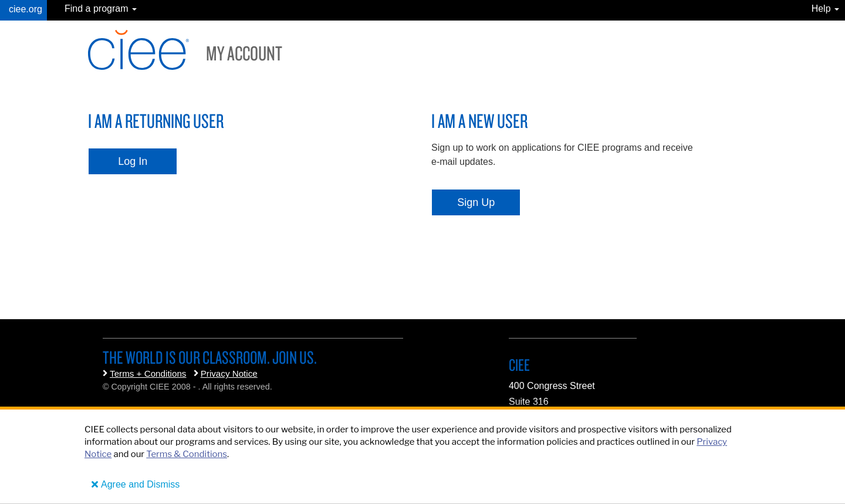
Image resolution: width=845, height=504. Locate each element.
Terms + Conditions (148, 373)
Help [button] (825, 9)
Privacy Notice (229, 373)
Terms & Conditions (187, 454)
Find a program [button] (101, 9)
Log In (133, 161)
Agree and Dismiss (140, 484)
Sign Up (476, 202)
